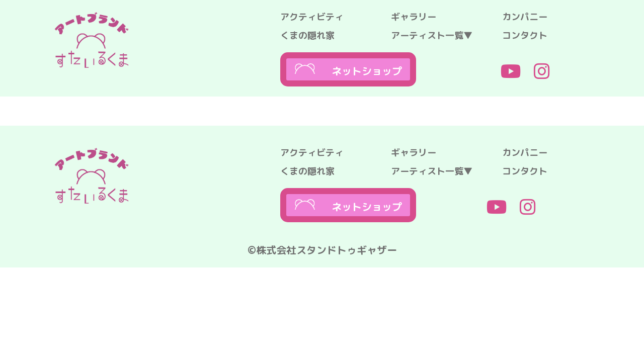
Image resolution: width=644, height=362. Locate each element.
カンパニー (525, 17)
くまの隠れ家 (307, 35)
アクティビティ (312, 17)
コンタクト (525, 35)
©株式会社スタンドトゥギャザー (322, 250)
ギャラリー (414, 17)
